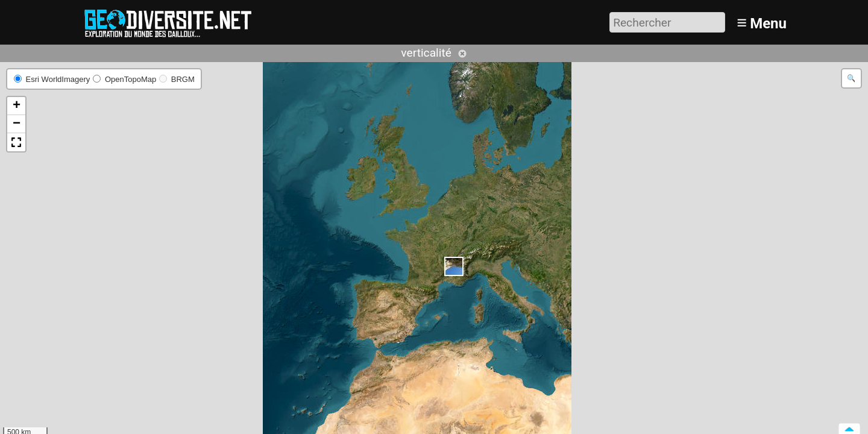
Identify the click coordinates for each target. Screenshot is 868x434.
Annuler (462, 54)
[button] (454, 266)
